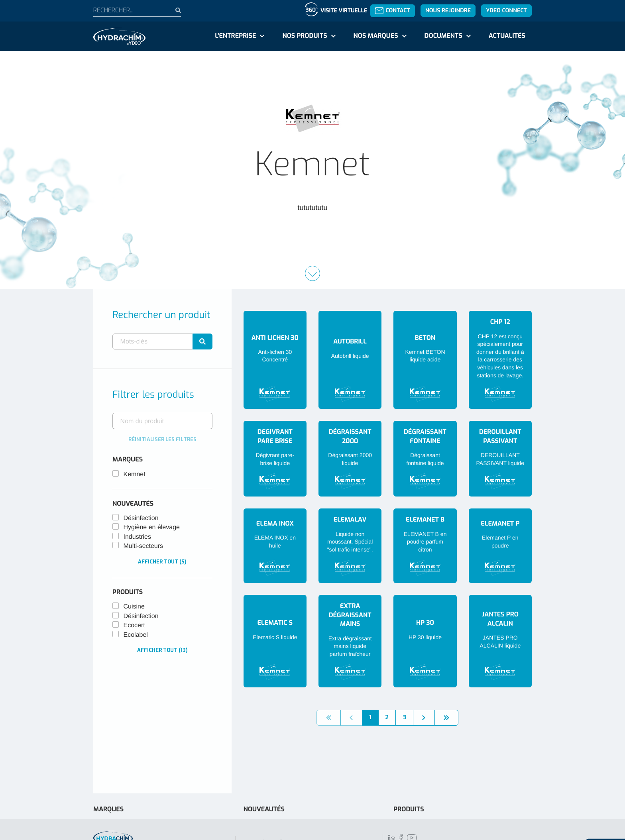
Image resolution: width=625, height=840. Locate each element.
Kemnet (135, 474)
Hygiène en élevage (152, 527)
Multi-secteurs (143, 546)
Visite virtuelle (344, 11)
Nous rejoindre (448, 11)
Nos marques (375, 36)
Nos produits (305, 36)
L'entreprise (235, 36)
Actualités (507, 36)
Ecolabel (136, 635)
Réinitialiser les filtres (162, 439)
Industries (137, 537)
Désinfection (141, 518)
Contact (392, 11)
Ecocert (134, 625)
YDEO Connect (506, 11)
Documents (443, 36)
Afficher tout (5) (162, 562)
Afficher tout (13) (162, 650)
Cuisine (134, 607)
